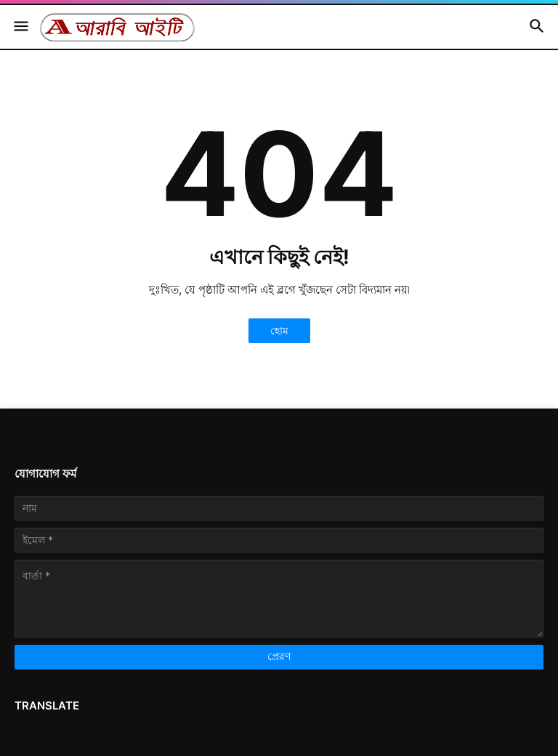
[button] (20, 27)
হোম (279, 330)
